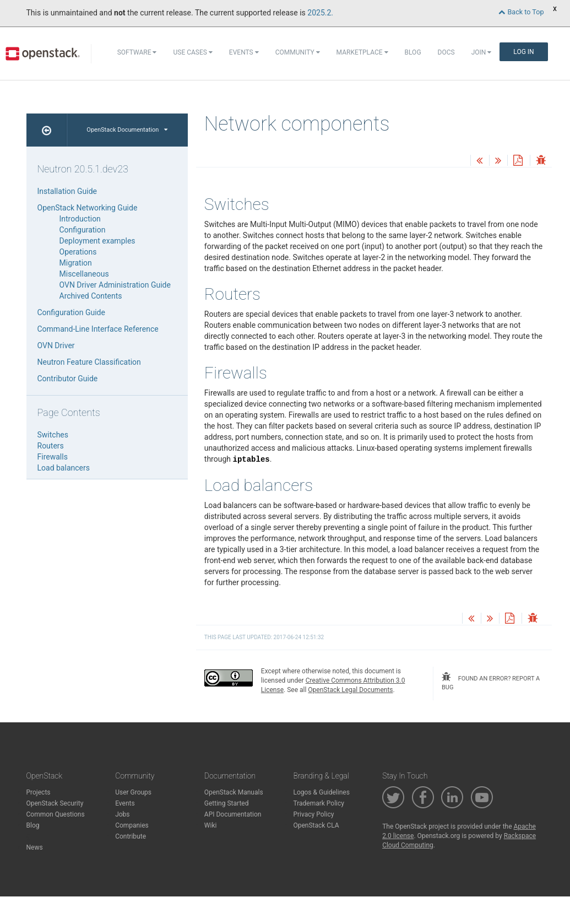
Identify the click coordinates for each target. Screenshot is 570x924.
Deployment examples (97, 241)
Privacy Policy (313, 814)
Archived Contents (91, 296)
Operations (78, 252)
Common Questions (56, 814)
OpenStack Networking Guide (88, 208)
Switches (53, 435)
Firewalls (53, 457)
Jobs (122, 814)
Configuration (83, 230)
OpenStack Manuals (234, 792)
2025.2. (320, 13)
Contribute (131, 836)
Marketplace (362, 52)
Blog (413, 52)
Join (482, 52)
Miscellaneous (84, 274)
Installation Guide (67, 191)
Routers (51, 446)
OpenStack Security (55, 803)
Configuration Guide (71, 312)
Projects (39, 792)
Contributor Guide (68, 379)
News (35, 847)
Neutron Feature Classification (89, 362)
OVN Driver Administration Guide (115, 285)
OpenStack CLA (316, 825)
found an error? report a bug (491, 682)
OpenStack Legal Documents (350, 690)
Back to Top (521, 12)
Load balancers (64, 468)
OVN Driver (56, 345)
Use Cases (192, 52)
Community (298, 52)
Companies (132, 825)
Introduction (80, 219)
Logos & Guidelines (321, 792)
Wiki (211, 825)
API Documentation (233, 814)
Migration (76, 263)
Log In (523, 52)
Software (137, 52)
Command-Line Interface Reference (98, 329)
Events (244, 52)
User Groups (133, 792)
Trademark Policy (319, 803)
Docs (446, 52)
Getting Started (227, 803)
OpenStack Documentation (127, 130)
